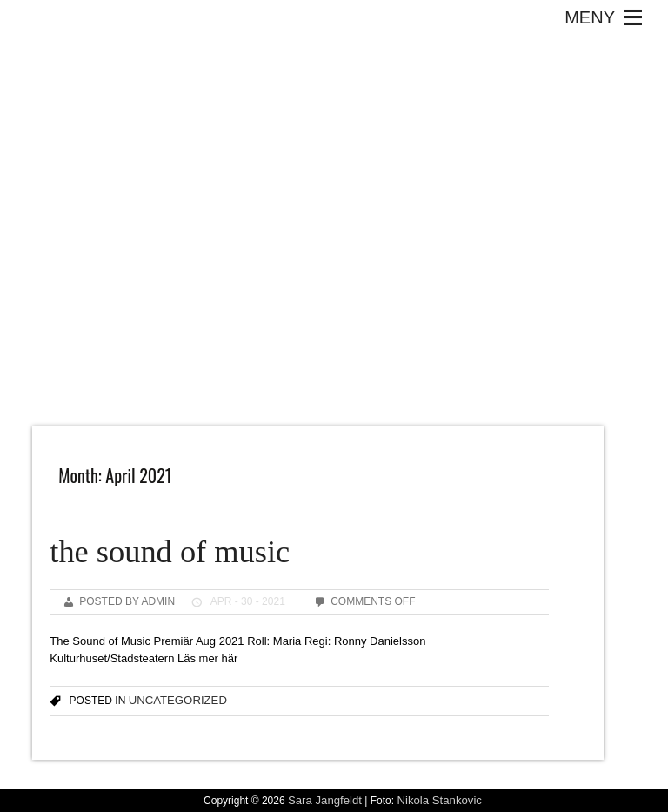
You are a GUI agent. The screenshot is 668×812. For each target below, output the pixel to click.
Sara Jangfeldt (325, 800)
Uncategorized (178, 700)
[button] (590, 17)
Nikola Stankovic (439, 800)
